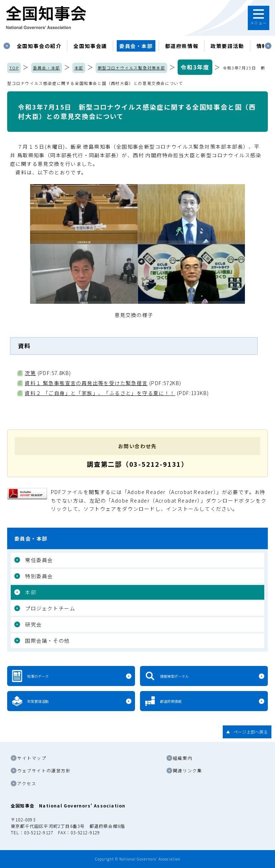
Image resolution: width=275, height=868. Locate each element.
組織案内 (183, 758)
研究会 (33, 624)
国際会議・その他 (47, 641)
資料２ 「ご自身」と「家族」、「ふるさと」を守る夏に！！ (100, 393)
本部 (79, 68)
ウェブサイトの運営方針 (44, 770)
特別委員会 (39, 576)
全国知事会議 (90, 46)
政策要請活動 (227, 46)
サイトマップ (32, 758)
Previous (7, 46)
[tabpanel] (39, 46)
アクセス (27, 783)
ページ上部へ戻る (251, 732)
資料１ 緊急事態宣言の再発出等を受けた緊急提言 (86, 383)
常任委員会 (39, 560)
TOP (14, 68)
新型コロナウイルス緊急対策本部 (132, 68)
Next (268, 46)
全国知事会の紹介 (39, 46)
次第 (30, 373)
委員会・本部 (136, 46)
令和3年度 (195, 67)
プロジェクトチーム (50, 608)
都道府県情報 (182, 46)
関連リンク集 (188, 770)
